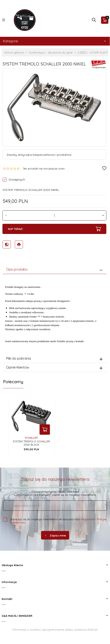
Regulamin (88, 519)
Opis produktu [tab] (17, 269)
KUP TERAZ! (54, 229)
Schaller (31, 438)
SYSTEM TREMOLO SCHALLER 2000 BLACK (31, 443)
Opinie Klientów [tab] (18, 367)
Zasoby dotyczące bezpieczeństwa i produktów (39, 155)
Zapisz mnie (55, 535)
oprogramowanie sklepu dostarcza (64, 630)
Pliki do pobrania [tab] (19, 358)
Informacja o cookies (26, 630)
